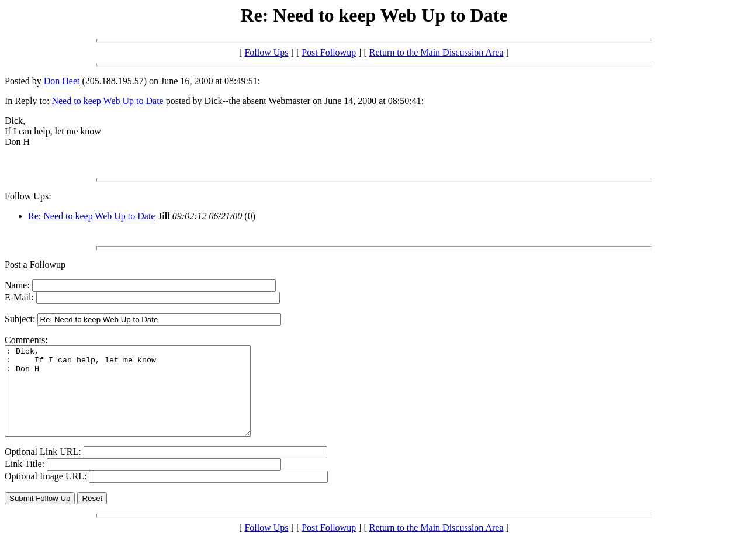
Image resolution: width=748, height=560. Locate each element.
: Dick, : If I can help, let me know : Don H (142, 400)
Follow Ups (266, 52)
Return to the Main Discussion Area (437, 52)
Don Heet (62, 81)
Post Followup (329, 52)
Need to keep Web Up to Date (107, 101)
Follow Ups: (28, 196)
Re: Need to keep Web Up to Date (91, 216)
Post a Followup (35, 265)
